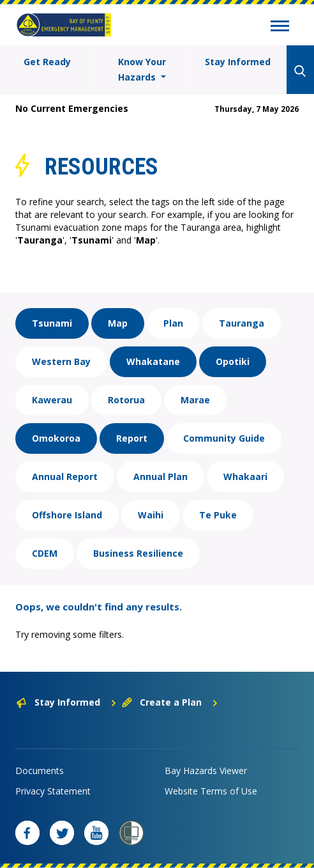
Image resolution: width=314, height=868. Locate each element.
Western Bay (61, 361)
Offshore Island (67, 515)
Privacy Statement (53, 791)
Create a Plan (170, 702)
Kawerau (52, 400)
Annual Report (65, 477)
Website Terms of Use (211, 791)
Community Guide (224, 438)
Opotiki (233, 361)
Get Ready (47, 62)
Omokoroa (56, 438)
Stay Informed (238, 62)
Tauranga (242, 323)
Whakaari (245, 477)
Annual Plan (161, 477)
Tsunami (52, 323)
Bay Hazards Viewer (206, 771)
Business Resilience (138, 553)
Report (132, 438)
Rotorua (126, 400)
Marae (195, 400)
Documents (40, 771)
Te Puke (218, 515)
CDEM (45, 553)
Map (118, 323)
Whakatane (153, 361)
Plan (173, 323)
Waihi (151, 515)
